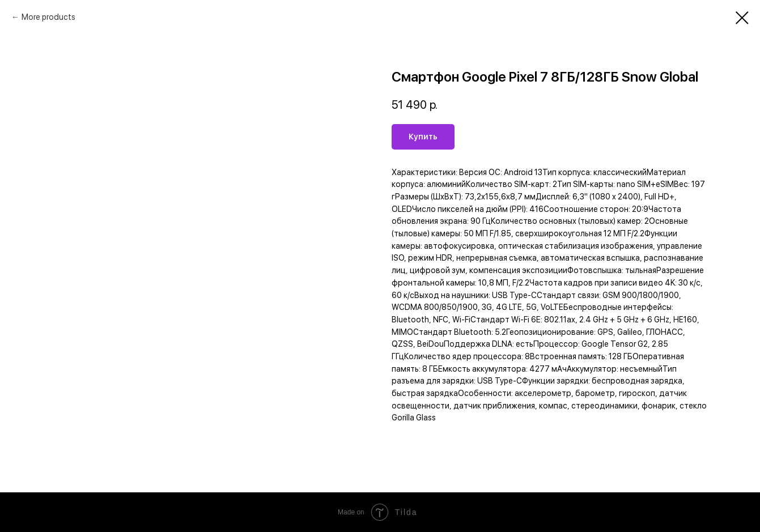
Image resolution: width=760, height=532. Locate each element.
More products (48, 17)
